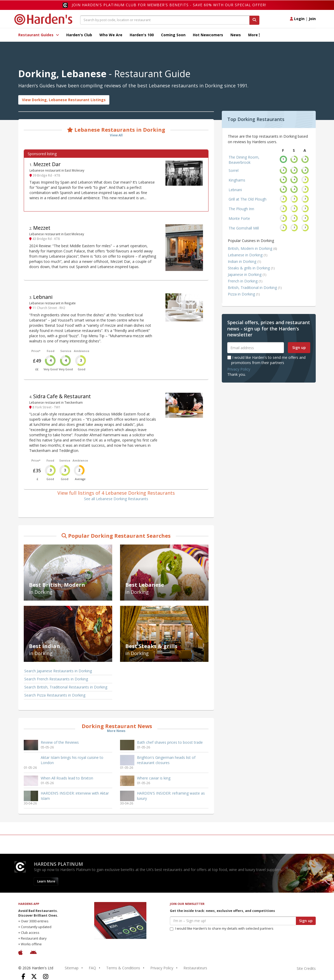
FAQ (92, 968)
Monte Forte (239, 218)
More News (116, 731)
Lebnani (43, 297)
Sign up (299, 347)
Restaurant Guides (39, 35)
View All (116, 135)
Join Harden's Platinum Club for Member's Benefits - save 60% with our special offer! (169, 5)
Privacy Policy (239, 369)
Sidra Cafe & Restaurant (62, 396)
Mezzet (42, 228)
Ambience (82, 351)
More (254, 35)
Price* (36, 351)
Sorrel (234, 170)
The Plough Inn (241, 209)
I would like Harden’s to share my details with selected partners (222, 928)
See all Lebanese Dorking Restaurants (116, 499)
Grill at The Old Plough (247, 199)
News (236, 35)
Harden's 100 (142, 35)
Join (312, 19)
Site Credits (306, 968)
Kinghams (237, 180)
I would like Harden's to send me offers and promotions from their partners (266, 360)
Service (66, 351)
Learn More (46, 881)
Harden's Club (79, 35)
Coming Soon (173, 35)
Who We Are (111, 35)
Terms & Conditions (123, 968)
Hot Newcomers (208, 35)
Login (297, 19)
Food (51, 351)
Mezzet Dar (47, 164)
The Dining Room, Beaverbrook (244, 160)
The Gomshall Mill (244, 228)
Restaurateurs (195, 968)
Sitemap (72, 968)
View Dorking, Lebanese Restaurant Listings (64, 100)
